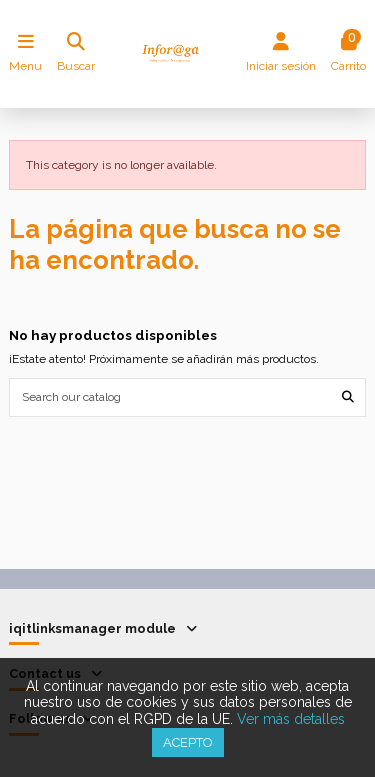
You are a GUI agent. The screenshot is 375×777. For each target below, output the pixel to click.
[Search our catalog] (348, 397)
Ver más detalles (291, 719)
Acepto (188, 742)
